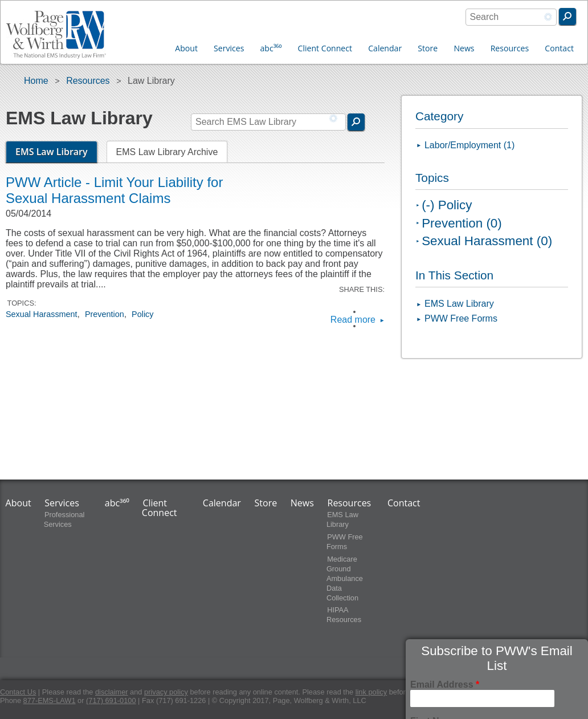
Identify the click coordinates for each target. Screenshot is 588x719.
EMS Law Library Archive (167, 152)
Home (36, 81)
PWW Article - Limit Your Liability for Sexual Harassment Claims (114, 190)
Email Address (445, 685)
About (186, 48)
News (464, 48)
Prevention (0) (462, 223)
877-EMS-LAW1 (50, 700)
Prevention (105, 314)
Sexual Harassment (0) (487, 241)
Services (229, 48)
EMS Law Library (56, 152)
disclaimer (112, 692)
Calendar (385, 48)
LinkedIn (369, 326)
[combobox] (511, 17)
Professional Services (64, 519)
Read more (353, 320)
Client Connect (325, 48)
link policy (371, 692)
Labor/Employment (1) (469, 145)
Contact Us (18, 692)
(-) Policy (447, 205)
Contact (559, 48)
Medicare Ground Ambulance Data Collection (345, 578)
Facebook (369, 312)
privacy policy (166, 692)
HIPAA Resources (344, 615)
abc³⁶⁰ (271, 48)
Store (428, 48)
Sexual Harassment (42, 314)
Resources (510, 48)
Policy (142, 314)
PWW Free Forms (461, 318)
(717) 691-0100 (111, 700)
